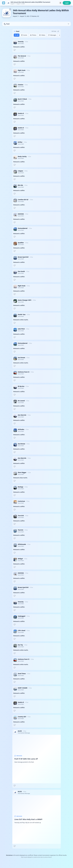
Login (67, 3)
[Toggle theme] (60, 3)
